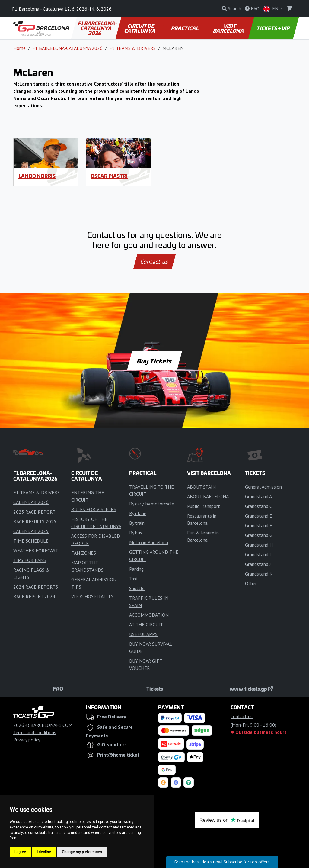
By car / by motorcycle (152, 504)
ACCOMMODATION (149, 615)
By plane (138, 513)
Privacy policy (27, 740)
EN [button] (271, 9)
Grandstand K (259, 574)
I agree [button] (20, 852)
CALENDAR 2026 (31, 502)
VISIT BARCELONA (229, 28)
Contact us (154, 262)
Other (251, 583)
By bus (136, 533)
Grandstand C (259, 506)
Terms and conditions (35, 732)
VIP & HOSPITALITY (92, 596)
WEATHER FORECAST (36, 550)
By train (137, 523)
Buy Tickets (154, 361)
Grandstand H (259, 545)
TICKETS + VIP (274, 28)
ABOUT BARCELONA (208, 496)
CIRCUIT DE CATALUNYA (140, 28)
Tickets (155, 689)
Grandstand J (258, 564)
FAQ (58, 689)
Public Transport (204, 506)
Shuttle (137, 588)
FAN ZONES (84, 553)
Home (19, 48)
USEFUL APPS (143, 634)
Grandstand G (259, 535)
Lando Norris (37, 176)
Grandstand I (258, 554)
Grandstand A (258, 496)
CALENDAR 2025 (31, 531)
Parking (136, 569)
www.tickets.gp (251, 689)
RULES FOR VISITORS (94, 509)
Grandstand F (259, 525)
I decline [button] (44, 852)
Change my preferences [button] (82, 852)
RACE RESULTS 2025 (35, 521)
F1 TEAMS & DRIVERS (132, 48)
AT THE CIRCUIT (146, 624)
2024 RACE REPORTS (36, 587)
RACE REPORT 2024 (34, 596)
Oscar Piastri (109, 176)
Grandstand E (259, 516)
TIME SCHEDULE (31, 541)
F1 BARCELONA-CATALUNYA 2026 (98, 28)
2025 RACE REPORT (34, 512)
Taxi (133, 579)
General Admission (263, 487)
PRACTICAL (185, 28)
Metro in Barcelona (149, 542)
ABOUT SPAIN (201, 487)
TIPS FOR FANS (30, 560)
